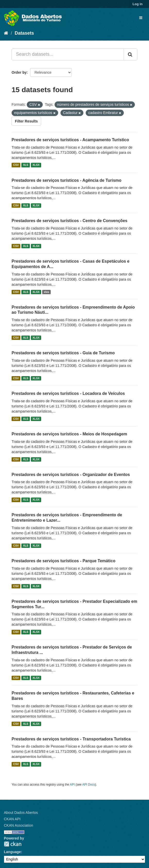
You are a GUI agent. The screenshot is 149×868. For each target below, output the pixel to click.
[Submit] (130, 54)
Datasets (24, 33)
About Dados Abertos (21, 813)
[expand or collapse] (141, 18)
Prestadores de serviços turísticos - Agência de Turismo (67, 180)
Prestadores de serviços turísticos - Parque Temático (63, 561)
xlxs (46, 292)
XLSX (36, 165)
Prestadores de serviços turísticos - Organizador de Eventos (71, 475)
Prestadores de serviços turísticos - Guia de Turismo (63, 353)
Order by (19, 72)
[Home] (6, 33)
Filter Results (26, 121)
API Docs (89, 785)
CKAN (13, 844)
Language (12, 852)
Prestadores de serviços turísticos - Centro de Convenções (69, 221)
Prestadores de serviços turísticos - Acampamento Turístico (70, 140)
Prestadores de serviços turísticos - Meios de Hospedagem (69, 434)
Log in (138, 4)
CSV (16, 165)
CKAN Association (19, 825)
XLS (25, 165)
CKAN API (12, 819)
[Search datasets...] (68, 54)
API (72, 785)
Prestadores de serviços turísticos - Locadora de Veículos (68, 393)
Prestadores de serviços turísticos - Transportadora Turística (71, 739)
